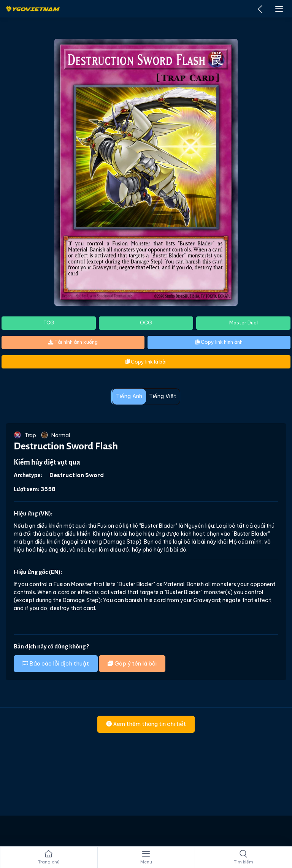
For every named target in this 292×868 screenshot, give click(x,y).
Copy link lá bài (146, 362)
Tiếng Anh (129, 396)
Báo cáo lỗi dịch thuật (56, 663)
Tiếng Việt (163, 396)
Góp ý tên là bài (132, 663)
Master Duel (244, 323)
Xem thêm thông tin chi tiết (146, 724)
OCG (146, 323)
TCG (49, 323)
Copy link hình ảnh (219, 342)
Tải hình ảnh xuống (73, 342)
